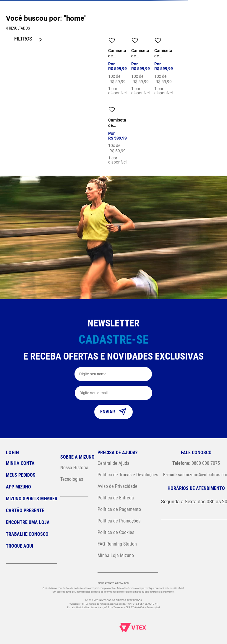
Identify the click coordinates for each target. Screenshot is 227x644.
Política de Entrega (116, 498)
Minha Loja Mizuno (116, 555)
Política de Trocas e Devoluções (128, 475)
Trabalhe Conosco (27, 534)
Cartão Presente (25, 510)
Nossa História (74, 468)
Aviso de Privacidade (117, 486)
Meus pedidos (21, 475)
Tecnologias (72, 479)
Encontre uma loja (28, 522)
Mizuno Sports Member (32, 499)
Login (13, 453)
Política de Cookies (116, 532)
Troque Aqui (20, 546)
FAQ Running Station (117, 544)
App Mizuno (18, 487)
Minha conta (20, 463)
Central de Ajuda (113, 463)
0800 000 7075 (196, 463)
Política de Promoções (119, 521)
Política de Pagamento (119, 509)
